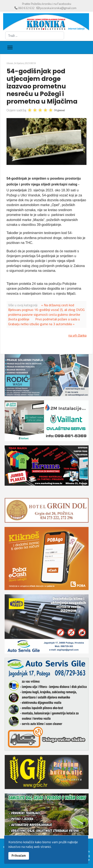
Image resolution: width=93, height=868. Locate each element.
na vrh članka (77, 335)
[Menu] (10, 47)
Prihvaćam (19, 856)
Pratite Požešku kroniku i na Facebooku (47, 4)
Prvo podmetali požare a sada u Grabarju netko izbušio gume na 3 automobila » (44, 321)
